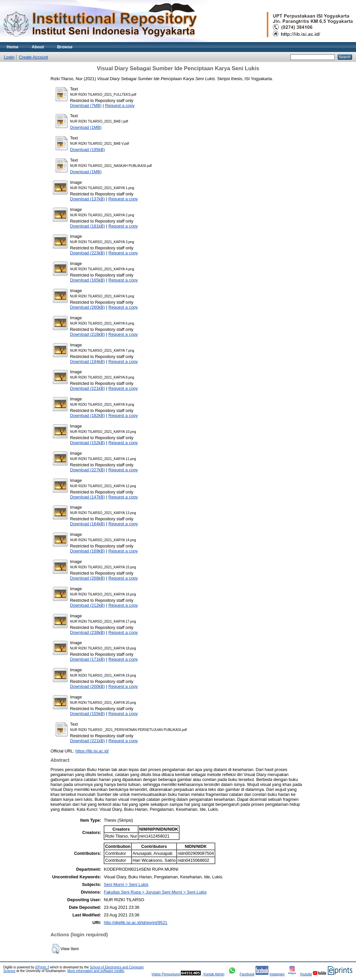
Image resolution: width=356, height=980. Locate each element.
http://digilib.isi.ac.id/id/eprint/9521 (135, 923)
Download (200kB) (88, 686)
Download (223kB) (88, 253)
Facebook (247, 974)
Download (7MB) (86, 105)
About (38, 47)
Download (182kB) (88, 415)
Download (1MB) (86, 127)
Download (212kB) (88, 605)
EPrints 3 (42, 967)
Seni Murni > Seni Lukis (126, 884)
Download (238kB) (88, 632)
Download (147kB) (88, 497)
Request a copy (120, 105)
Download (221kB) (88, 388)
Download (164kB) (88, 524)
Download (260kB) (88, 307)
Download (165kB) (88, 280)
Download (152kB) (88, 443)
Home (13, 47)
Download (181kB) (88, 226)
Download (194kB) (88, 361)
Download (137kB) (88, 199)
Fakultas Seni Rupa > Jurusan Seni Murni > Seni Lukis (155, 892)
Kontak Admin (214, 974)
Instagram (277, 974)
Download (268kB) (88, 578)
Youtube (306, 974)
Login (9, 57)
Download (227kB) (88, 470)
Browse (65, 47)
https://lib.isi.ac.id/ (92, 751)
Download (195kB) (88, 150)
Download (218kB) (88, 334)
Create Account (33, 57)
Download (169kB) (88, 551)
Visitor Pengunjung (166, 974)
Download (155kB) (88, 714)
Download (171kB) (88, 659)
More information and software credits (96, 971)
